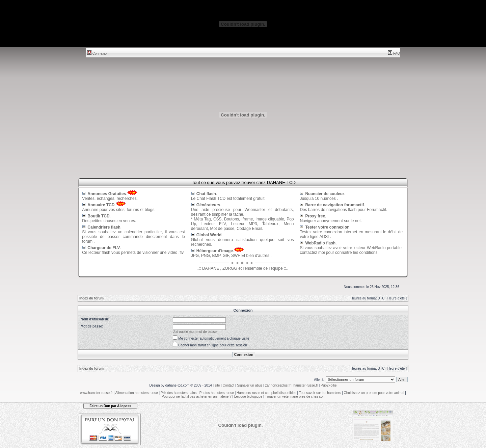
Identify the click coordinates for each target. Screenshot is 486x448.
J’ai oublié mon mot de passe (195, 332)
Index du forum (91, 298)
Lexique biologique (248, 397)
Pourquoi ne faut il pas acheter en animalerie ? (197, 397)
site (217, 385)
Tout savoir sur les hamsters (320, 393)
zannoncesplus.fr (278, 385)
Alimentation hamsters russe (136, 393)
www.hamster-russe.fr (96, 393)
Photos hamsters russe (217, 393)
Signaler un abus (250, 385)
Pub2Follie (329, 385)
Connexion (98, 54)
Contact (228, 385)
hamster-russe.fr (306, 385)
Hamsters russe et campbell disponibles (266, 393)
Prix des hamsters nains (179, 393)
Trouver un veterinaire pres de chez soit (295, 397)
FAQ (394, 54)
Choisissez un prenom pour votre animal (374, 393)
